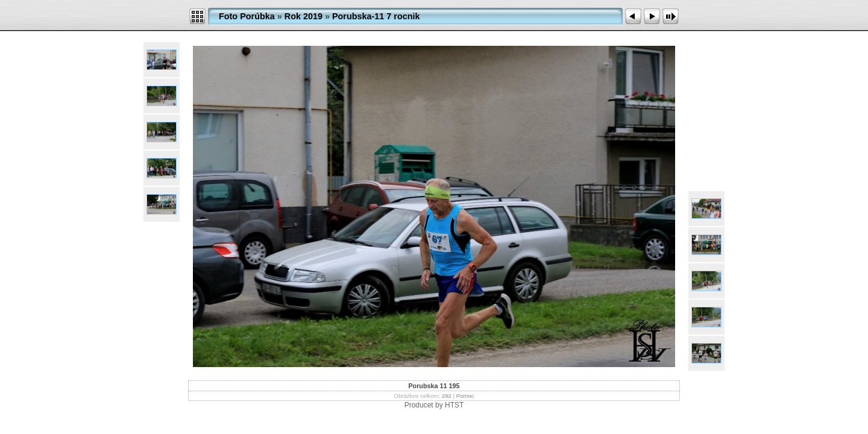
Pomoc (465, 396)
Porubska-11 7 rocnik (376, 16)
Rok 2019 (303, 16)
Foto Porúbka (247, 16)
